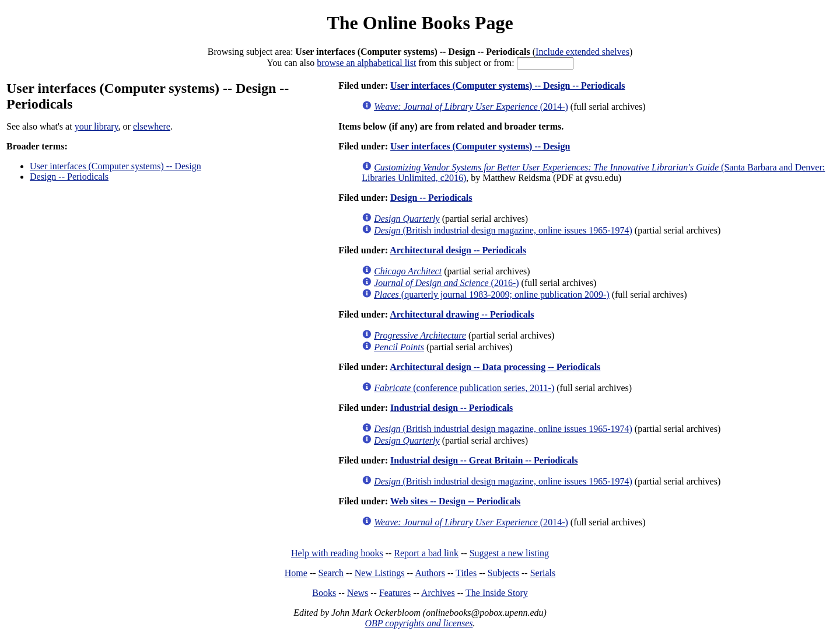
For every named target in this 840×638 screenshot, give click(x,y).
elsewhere (152, 126)
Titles (466, 573)
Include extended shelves (582, 52)
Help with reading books (337, 553)
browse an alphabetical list (366, 63)
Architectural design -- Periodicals (458, 250)
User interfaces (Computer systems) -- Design (116, 166)
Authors (430, 573)
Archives (438, 593)
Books (324, 593)
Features (395, 593)
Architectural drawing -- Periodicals (462, 314)
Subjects (503, 573)
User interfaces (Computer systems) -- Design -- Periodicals (508, 86)
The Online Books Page (420, 23)
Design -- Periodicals (69, 177)
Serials (543, 573)
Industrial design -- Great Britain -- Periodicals (484, 460)
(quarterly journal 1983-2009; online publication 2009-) (491, 294)
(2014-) (471, 107)
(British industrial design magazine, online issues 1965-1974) (503, 230)
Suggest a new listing (509, 553)
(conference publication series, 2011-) (464, 388)
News (358, 593)
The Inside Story (497, 593)
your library (97, 126)
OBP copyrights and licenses (419, 623)
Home (296, 573)
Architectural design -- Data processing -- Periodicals (495, 367)
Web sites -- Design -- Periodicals (456, 501)
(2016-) (446, 283)
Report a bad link (426, 553)
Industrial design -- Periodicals (452, 408)
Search (331, 573)
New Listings (380, 573)
